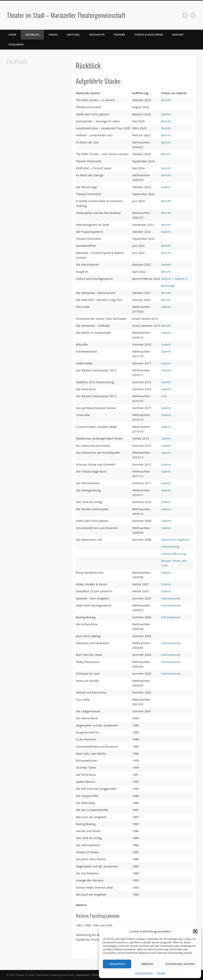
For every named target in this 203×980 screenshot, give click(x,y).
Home (12, 35)
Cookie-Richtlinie (144, 973)
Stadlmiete (16, 44)
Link (164, 396)
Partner (120, 35)
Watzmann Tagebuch (176, 540)
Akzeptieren (117, 964)
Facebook (185, 15)
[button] (195, 931)
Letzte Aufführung (174, 554)
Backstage (168, 286)
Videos (53, 35)
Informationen (171, 598)
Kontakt (161, 973)
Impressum (83, 975)
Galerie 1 (167, 279)
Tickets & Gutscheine (149, 35)
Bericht (166, 100)
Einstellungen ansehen (180, 964)
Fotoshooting (170, 546)
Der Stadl (73, 35)
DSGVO (96, 975)
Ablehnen (147, 964)
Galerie (166, 114)
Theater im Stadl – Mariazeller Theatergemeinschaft (66, 15)
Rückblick (32, 35)
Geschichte (97, 35)
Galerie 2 (181, 279)
